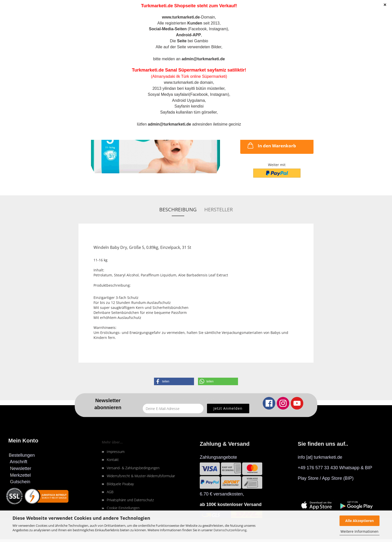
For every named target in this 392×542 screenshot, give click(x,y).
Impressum (116, 452)
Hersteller (218, 209)
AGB (110, 492)
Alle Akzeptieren (359, 521)
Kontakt (113, 460)
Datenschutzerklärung (230, 530)
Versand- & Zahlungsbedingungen (133, 468)
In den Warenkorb (271, 145)
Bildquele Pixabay (120, 484)
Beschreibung (178, 209)
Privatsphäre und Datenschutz (130, 500)
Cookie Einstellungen (123, 508)
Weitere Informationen (359, 531)
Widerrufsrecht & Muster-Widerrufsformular (141, 476)
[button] (174, 381)
